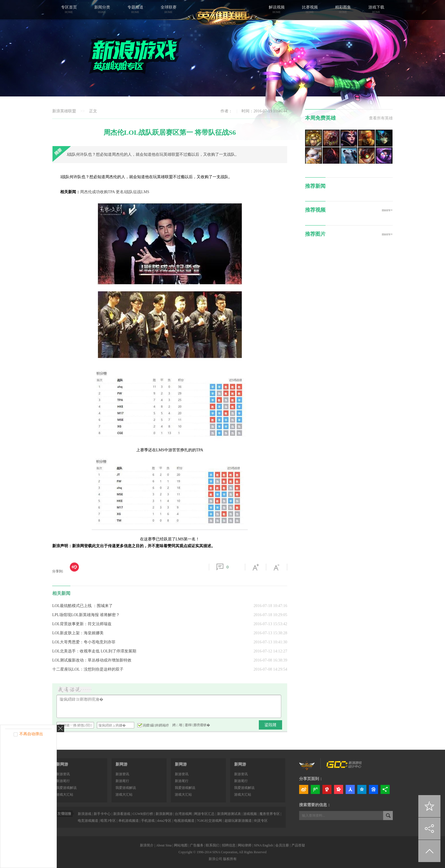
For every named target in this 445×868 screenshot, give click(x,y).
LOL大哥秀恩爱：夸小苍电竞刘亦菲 (84, 642)
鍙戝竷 (270, 725)
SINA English (264, 845)
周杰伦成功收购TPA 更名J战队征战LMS (115, 192)
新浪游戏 (85, 814)
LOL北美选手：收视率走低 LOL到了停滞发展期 (94, 651)
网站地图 (181, 845)
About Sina (164, 845)
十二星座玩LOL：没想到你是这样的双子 (88, 669)
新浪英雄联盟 (64, 111)
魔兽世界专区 (270, 814)
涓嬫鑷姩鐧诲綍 (153, 725)
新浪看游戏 (122, 814)
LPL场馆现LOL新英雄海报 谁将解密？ (86, 615)
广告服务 (197, 845)
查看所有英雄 (381, 118)
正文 (93, 111)
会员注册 (282, 845)
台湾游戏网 (183, 814)
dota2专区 (164, 821)
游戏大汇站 (65, 795)
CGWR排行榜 (143, 814)
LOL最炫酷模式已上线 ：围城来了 (82, 606)
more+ (387, 210)
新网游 (62, 764)
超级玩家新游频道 (238, 821)
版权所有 (230, 859)
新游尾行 (63, 781)
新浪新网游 (164, 814)
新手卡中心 (102, 814)
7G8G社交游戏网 (209, 821)
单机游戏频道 (129, 821)
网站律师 (245, 845)
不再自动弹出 (31, 734)
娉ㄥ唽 (177, 725)
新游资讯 (63, 774)
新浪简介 (147, 845)
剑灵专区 (261, 821)
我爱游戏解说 (66, 788)
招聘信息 (229, 845)
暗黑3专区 (108, 821)
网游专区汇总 (204, 814)
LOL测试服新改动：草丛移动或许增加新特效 (92, 660)
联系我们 (213, 845)
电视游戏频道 (184, 821)
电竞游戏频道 (88, 821)
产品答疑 (298, 845)
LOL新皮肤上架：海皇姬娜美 (78, 633)
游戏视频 (250, 814)
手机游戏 (148, 821)
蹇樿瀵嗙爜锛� (197, 725)
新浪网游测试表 (229, 814)
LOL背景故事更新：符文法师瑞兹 (82, 624)
